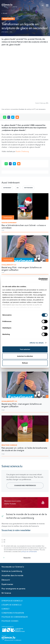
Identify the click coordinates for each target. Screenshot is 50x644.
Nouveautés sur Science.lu (13, 567)
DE (43, 5)
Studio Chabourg (22, 151)
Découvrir (6, 580)
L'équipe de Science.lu (11, 605)
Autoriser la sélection (25, 356)
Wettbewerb (28, 188)
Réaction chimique (9, 445)
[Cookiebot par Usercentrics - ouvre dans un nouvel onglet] (39, 279)
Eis (18, 188)
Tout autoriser (25, 349)
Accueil (4, 13)
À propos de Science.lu (12, 601)
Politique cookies (10, 621)
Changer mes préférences (25, 486)
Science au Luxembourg (12, 571)
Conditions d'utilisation (13, 613)
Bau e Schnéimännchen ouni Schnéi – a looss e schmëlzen (24, 227)
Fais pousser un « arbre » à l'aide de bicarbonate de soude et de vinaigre (24, 449)
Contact (5, 609)
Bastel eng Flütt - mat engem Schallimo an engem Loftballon (22, 269)
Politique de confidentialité (15, 617)
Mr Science (6, 593)
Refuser (25, 363)
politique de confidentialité (29, 552)
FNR (3, 230)
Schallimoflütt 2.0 (9, 265)
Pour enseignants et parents (13, 589)
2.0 (9, 401)
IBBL (11, 32)
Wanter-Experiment (9, 223)
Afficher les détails (37, 343)
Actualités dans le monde (12, 576)
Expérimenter (7, 584)
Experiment (7, 188)
